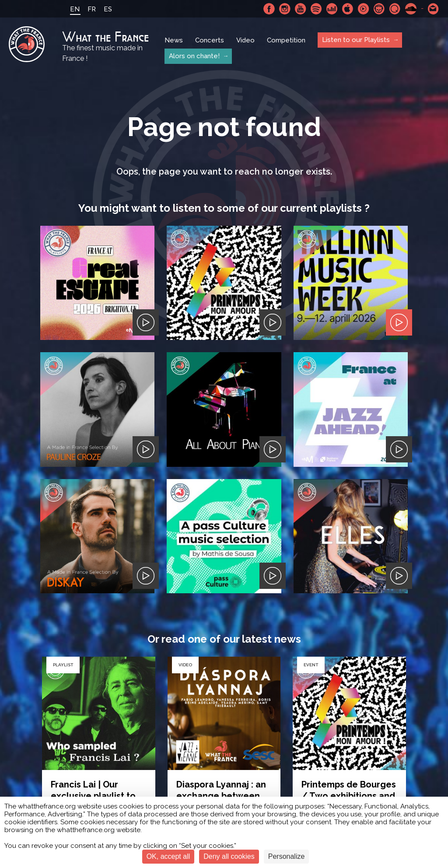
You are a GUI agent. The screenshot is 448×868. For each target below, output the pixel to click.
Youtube (301, 9)
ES (108, 9)
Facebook (269, 9)
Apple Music (348, 9)
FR (92, 9)
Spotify (316, 9)
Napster (379, 9)
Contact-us (434, 9)
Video (245, 40)
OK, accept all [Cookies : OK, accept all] (168, 856)
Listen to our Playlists (356, 40)
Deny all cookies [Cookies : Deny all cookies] (229, 856)
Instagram (285, 9)
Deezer (332, 9)
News (174, 40)
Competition (286, 40)
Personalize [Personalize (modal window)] (287, 856)
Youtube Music (364, 9)
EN (75, 9)
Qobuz (395, 9)
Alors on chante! (194, 56)
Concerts (210, 40)
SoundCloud (411, 9)
